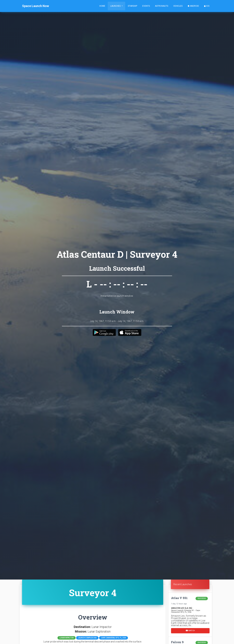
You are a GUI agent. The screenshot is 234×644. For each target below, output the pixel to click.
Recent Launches (183, 584)
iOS (207, 6)
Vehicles (178, 6)
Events (146, 6)
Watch (190, 630)
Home (102, 6)
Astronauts (162, 6)
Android (193, 6)
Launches (116, 6)
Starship (132, 6)
